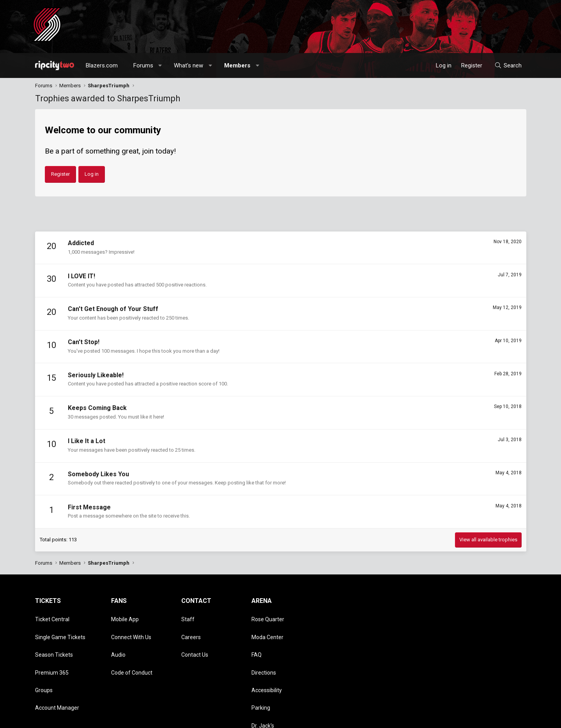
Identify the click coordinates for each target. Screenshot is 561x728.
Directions (264, 650)
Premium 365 (52, 650)
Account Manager (57, 672)
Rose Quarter (268, 616)
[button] (160, 65)
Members (237, 65)
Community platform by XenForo (100, 718)
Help (489, 718)
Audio (118, 639)
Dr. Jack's (263, 684)
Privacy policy (464, 718)
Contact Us (195, 639)
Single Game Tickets (60, 627)
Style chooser (348, 718)
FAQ (257, 639)
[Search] (508, 65)
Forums (143, 65)
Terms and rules (427, 718)
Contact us (392, 718)
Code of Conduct (132, 650)
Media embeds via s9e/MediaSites (205, 718)
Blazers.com (102, 65)
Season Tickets (54, 639)
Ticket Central (52, 616)
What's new (188, 65)
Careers (191, 627)
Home (505, 718)
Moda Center (267, 627)
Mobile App (125, 616)
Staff (188, 616)
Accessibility (267, 661)
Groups (44, 661)
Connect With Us (131, 627)
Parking (261, 672)
